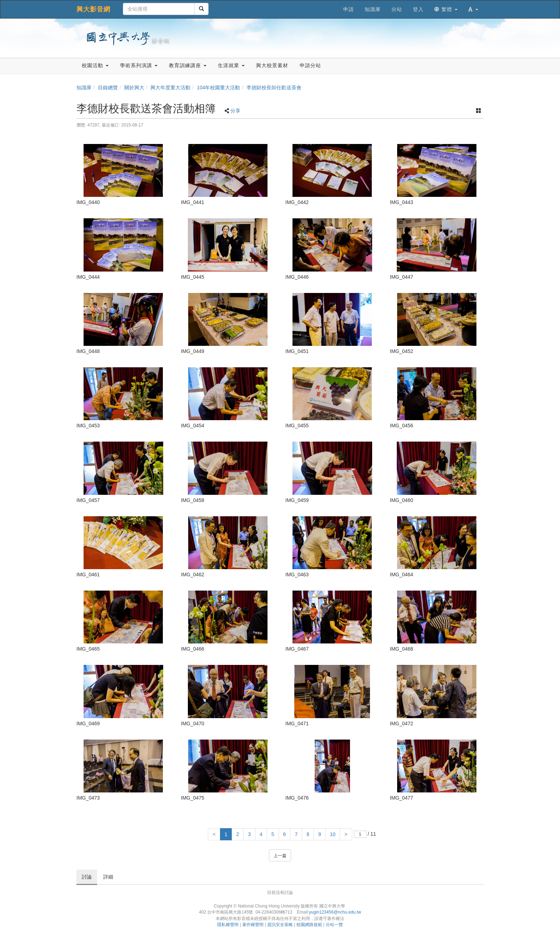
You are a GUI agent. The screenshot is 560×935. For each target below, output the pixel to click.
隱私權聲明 (228, 925)
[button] (473, 9)
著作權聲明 (253, 925)
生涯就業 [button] (231, 65)
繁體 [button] (446, 9)
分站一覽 (334, 925)
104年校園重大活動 (218, 88)
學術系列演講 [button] (139, 65)
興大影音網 (93, 9)
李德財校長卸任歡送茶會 (274, 88)
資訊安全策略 (280, 925)
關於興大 (134, 88)
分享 (235, 111)
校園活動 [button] (95, 65)
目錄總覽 (108, 88)
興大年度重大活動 (170, 88)
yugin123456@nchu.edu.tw (335, 912)
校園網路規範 (309, 925)
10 (333, 834)
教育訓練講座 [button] (188, 65)
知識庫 (84, 88)
